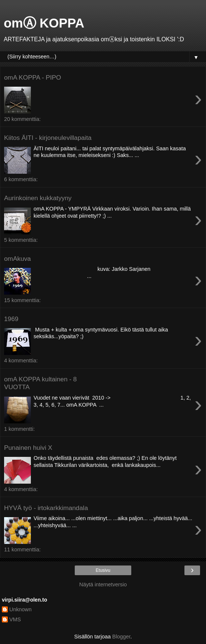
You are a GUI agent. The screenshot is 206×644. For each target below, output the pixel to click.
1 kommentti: (19, 429)
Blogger (121, 637)
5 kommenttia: (21, 240)
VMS (15, 619)
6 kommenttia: (21, 179)
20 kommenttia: (22, 119)
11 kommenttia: (22, 550)
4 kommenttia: (21, 361)
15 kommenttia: (22, 300)
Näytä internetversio (103, 584)
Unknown (20, 609)
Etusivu (103, 570)
